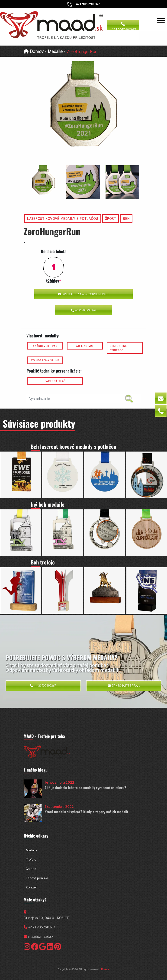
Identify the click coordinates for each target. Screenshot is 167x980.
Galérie (31, 868)
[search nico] (72, 399)
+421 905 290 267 (87, 4)
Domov (34, 51)
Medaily (31, 850)
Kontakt (32, 887)
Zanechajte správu (124, 685)
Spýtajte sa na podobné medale (84, 294)
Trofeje (31, 859)
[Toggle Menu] (161, 20)
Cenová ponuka (37, 878)
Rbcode (105, 969)
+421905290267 (123, 26)
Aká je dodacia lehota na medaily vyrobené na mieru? (85, 788)
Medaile (55, 51)
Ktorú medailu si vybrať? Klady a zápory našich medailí (86, 812)
